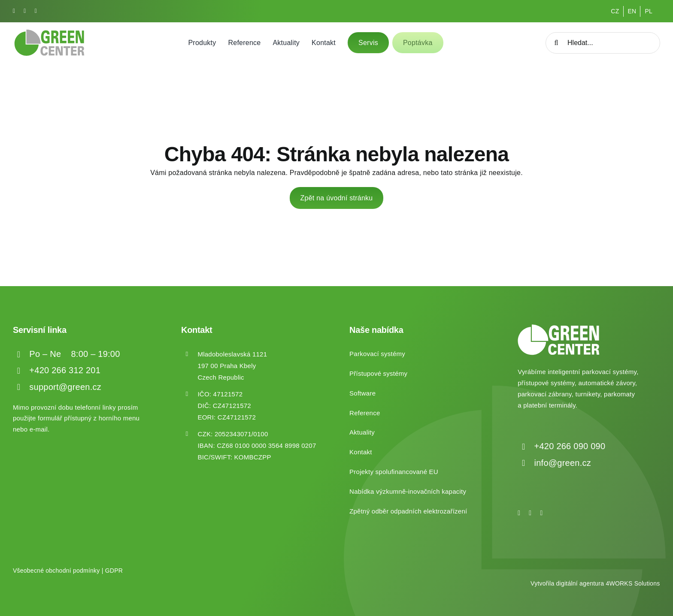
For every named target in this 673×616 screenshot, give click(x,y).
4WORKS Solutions (633, 583)
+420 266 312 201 (65, 370)
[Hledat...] (603, 43)
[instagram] (25, 11)
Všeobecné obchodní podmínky (56, 571)
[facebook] (14, 11)
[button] (17, 599)
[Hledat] (556, 43)
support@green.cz (65, 387)
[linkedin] (36, 11)
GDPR (114, 571)
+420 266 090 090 (570, 446)
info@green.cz (563, 463)
